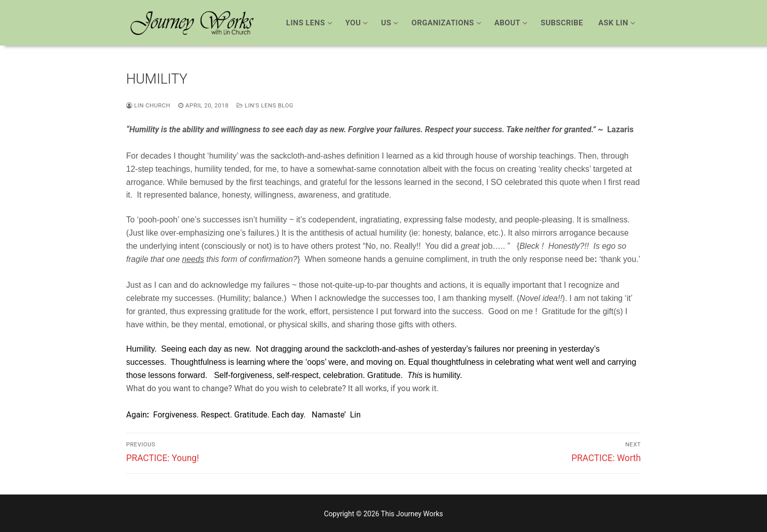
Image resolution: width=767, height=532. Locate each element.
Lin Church (148, 105)
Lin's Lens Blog (265, 105)
